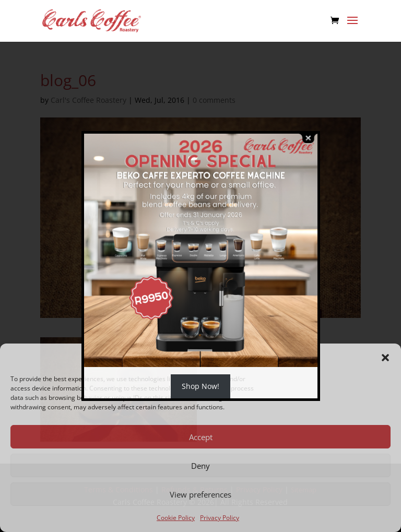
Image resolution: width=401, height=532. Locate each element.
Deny (200, 466)
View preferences (200, 494)
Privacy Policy (220, 518)
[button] (385, 358)
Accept (201, 437)
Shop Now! (200, 386)
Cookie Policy (176, 518)
